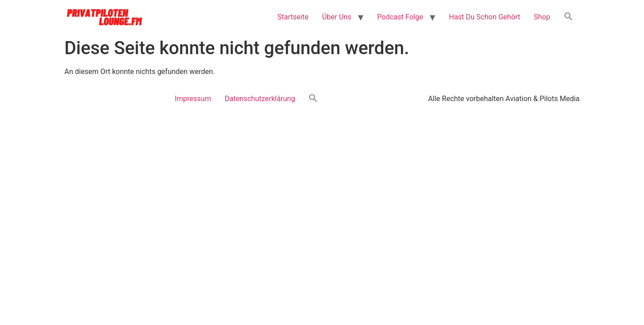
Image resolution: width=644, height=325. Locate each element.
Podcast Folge (400, 17)
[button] (569, 17)
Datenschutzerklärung (260, 99)
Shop (542, 17)
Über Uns (337, 17)
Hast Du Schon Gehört (484, 17)
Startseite (293, 17)
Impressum (193, 99)
